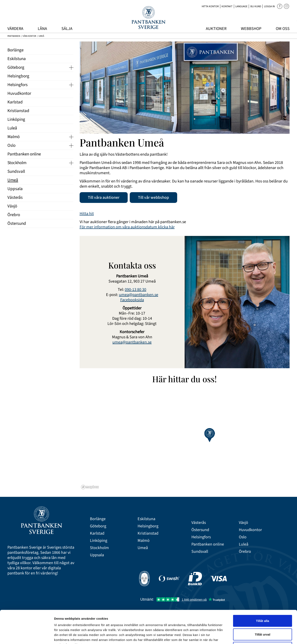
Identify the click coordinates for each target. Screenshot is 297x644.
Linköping (99, 541)
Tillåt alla (263, 590)
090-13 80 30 (136, 290)
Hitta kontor (210, 6)
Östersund (200, 530)
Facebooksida (132, 300)
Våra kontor (29, 36)
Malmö (144, 541)
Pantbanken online (208, 544)
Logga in (269, 6)
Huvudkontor (250, 530)
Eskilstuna (146, 519)
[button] (209, 435)
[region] (185, 439)
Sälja (67, 29)
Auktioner (216, 29)
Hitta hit (87, 214)
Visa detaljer (224, 636)
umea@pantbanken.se (139, 295)
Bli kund (256, 6)
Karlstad (97, 533)
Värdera (15, 29)
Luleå (244, 544)
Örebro (245, 552)
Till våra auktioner (104, 198)
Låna (42, 29)
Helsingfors (201, 537)
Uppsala (97, 555)
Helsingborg (148, 526)
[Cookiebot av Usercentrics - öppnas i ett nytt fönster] (27, 636)
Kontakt (227, 6)
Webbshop (251, 29)
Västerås (199, 523)
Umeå (143, 548)
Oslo (243, 537)
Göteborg (98, 526)
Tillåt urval (263, 603)
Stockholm (99, 548)
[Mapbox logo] (90, 487)
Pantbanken (14, 36)
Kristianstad (148, 533)
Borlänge (98, 519)
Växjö (243, 523)
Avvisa (263, 617)
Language (241, 6)
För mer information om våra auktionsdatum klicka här (127, 227)
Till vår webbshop (153, 198)
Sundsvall (200, 552)
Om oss (283, 29)
